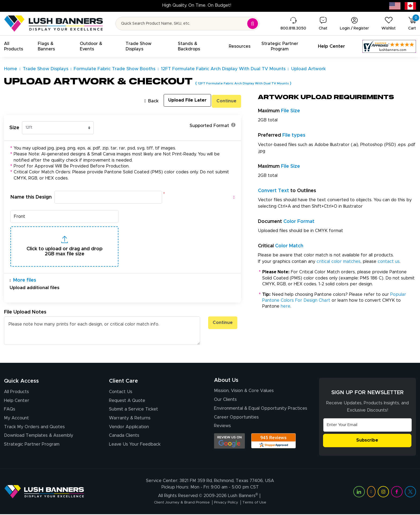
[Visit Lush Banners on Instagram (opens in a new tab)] (383, 492)
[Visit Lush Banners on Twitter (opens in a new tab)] (410, 492)
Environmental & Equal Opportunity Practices (261, 412)
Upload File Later (180, 101)
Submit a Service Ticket (134, 411)
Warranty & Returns (130, 420)
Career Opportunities (236, 421)
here (286, 306)
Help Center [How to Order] (17, 401)
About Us (226, 381)
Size (14, 127)
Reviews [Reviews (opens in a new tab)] (222, 431)
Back (140, 101)
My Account (16, 420)
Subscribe (367, 441)
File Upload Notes (25, 312)
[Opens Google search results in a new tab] (229, 446)
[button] (17, 46)
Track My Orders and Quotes (34, 430)
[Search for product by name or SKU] (188, 24)
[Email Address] (367, 425)
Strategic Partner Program (32, 449)
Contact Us (121, 392)
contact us (389, 262)
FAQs (10, 411)
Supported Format (213, 126)
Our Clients (225, 402)
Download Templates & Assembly (39, 439)
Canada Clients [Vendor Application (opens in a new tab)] (124, 439)
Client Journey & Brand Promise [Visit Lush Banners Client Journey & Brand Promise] (178, 503)
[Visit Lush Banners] (44, 492)
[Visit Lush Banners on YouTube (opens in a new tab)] (371, 492)
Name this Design (31, 196)
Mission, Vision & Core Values (244, 393)
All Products (16, 392)
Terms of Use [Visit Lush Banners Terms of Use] (261, 503)
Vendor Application (129, 430)
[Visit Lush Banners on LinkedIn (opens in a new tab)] (359, 492)
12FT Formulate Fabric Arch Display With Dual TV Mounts (255, 83)
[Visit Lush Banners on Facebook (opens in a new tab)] (397, 492)
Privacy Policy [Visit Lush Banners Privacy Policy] (228, 503)
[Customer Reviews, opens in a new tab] (389, 46)
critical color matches (339, 262)
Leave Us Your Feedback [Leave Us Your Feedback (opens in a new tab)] (135, 449)
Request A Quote (127, 401)
